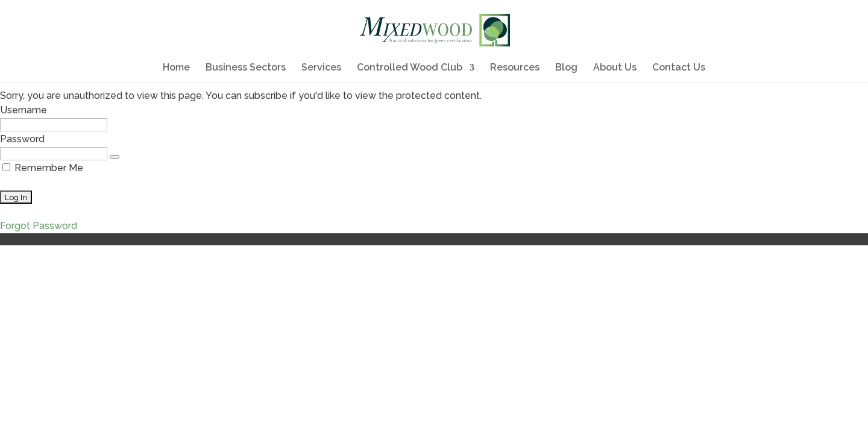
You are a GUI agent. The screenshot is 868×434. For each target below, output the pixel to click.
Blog (566, 68)
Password (22, 139)
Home (176, 68)
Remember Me (43, 168)
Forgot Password (39, 226)
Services (321, 68)
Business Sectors (246, 68)
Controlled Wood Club (410, 68)
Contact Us (679, 68)
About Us (615, 68)
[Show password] (115, 157)
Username (24, 110)
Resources (515, 68)
